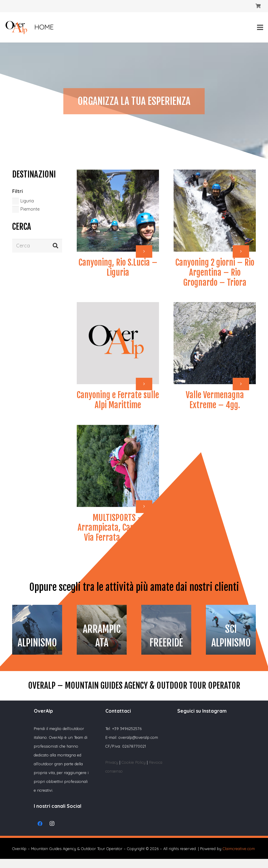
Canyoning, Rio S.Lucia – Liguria (118, 268)
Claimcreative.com (239, 849)
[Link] (16, 28)
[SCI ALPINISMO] (231, 630)
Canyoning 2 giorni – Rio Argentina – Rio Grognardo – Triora (215, 272)
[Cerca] (37, 246)
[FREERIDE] (166, 630)
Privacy (112, 762)
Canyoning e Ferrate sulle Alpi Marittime (118, 400)
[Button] (144, 252)
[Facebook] (40, 824)
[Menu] (260, 27)
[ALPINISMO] (37, 630)
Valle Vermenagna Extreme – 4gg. (215, 400)
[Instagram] (52, 824)
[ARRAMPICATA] (102, 630)
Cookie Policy (134, 762)
